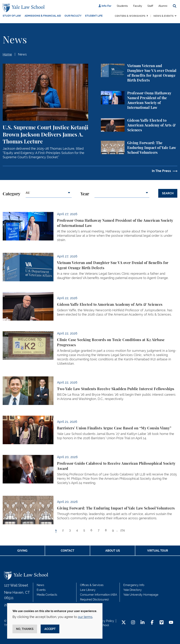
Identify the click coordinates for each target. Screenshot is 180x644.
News (22, 54)
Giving (22, 551)
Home (7, 54)
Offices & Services (92, 585)
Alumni (163, 6)
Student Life (94, 16)
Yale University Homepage (141, 595)
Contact (68, 551)
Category (11, 194)
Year (85, 194)
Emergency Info (134, 585)
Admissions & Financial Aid (43, 16)
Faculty (138, 6)
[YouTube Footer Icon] (171, 623)
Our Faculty (73, 16)
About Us (113, 551)
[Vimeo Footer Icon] (162, 623)
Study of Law (12, 16)
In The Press (161, 171)
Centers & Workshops (130, 16)
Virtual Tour (158, 551)
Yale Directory (133, 590)
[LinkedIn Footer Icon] (142, 623)
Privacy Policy (105, 621)
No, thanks (25, 629)
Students (122, 6)
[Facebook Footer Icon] (152, 623)
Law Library (88, 590)
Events (41, 590)
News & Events (164, 16)
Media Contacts (47, 595)
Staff (150, 6)
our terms (85, 617)
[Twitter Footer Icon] (124, 623)
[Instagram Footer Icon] (133, 623)
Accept (50, 629)
